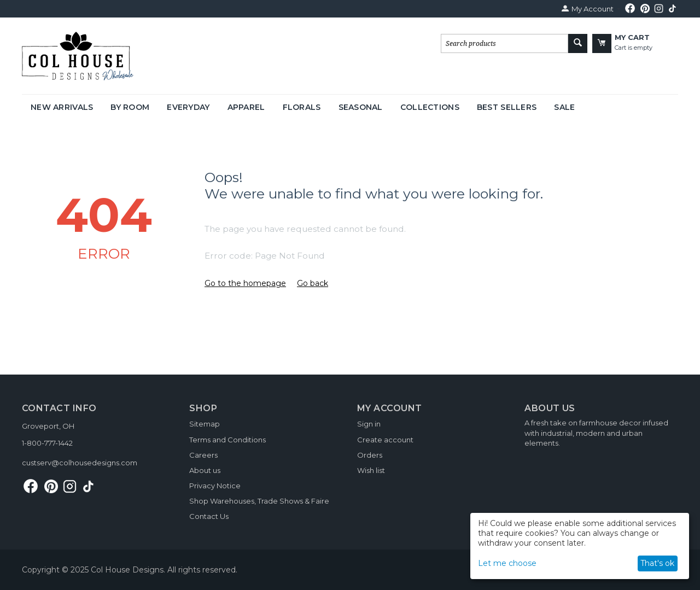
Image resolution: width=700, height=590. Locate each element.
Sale (564, 107)
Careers (203, 455)
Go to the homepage (245, 283)
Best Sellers (507, 107)
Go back (313, 283)
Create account (385, 440)
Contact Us (209, 516)
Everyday (188, 107)
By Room (130, 107)
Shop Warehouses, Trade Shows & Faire (259, 501)
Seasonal (361, 107)
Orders (370, 455)
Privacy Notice (215, 486)
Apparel (246, 107)
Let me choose (507, 563)
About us (205, 470)
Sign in (369, 424)
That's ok (657, 563)
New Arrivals (62, 107)
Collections (430, 107)
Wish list (371, 470)
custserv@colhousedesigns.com (80, 463)
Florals (302, 107)
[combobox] (504, 43)
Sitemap (205, 424)
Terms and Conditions (227, 440)
